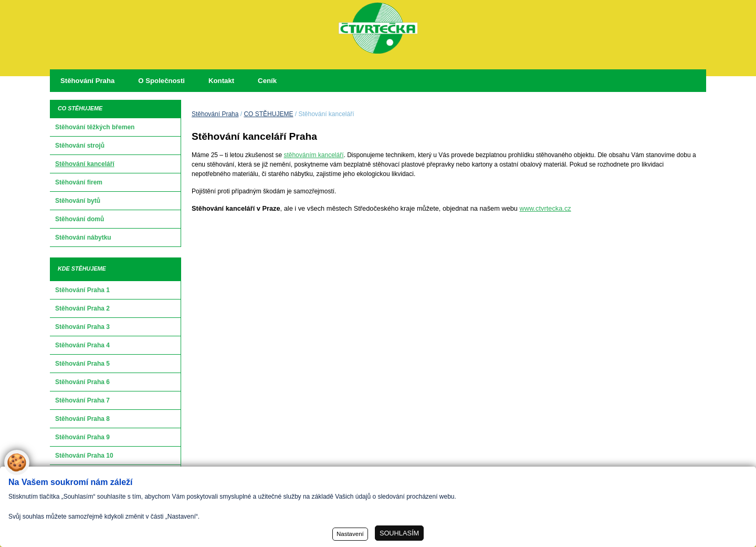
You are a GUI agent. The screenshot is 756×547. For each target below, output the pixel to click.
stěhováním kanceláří (313, 155)
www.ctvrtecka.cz (545, 208)
